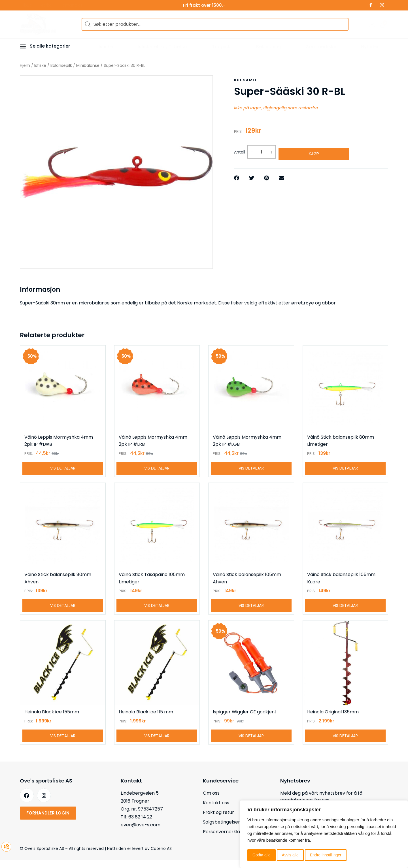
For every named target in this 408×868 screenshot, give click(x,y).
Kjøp (314, 150)
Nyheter (370, 47)
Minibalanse (88, 65)
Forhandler (71, 5)
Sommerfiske (321, 47)
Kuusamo (245, 80)
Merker (46, 5)
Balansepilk (61, 65)
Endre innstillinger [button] (326, 855)
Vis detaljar (63, 470)
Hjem (25, 65)
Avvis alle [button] (290, 855)
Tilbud (26, 5)
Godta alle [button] (262, 855)
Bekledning (269, 47)
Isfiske (106, 47)
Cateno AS (161, 856)
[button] (24, 46)
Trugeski (222, 47)
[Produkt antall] (262, 151)
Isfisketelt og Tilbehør (162, 47)
